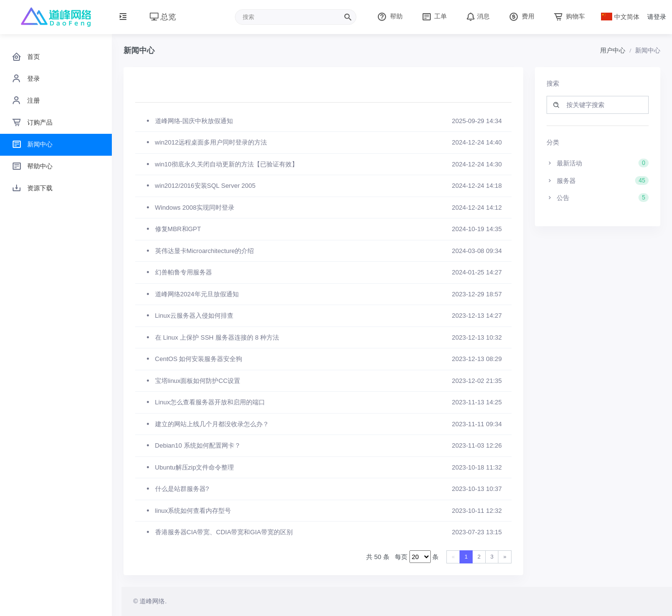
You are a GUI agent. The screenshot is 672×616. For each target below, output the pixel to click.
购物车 (569, 16)
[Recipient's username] (296, 17)
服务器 (598, 181)
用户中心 (613, 50)
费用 (521, 16)
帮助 (389, 16)
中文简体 (620, 17)
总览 (163, 17)
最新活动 (598, 163)
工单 (434, 16)
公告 (598, 198)
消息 (477, 16)
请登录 (657, 17)
